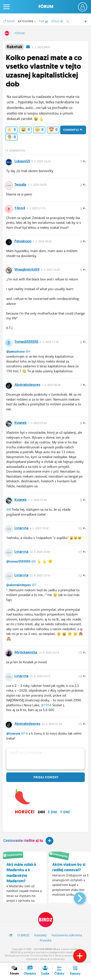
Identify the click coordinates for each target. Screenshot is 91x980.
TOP (44, 21)
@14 (24, 733)
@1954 (46, 705)
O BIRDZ (23, 935)
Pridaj (46, 777)
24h (41, 812)
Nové (9, 21)
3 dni (52, 812)
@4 (28, 351)
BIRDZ (7, 33)
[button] (76, 897)
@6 (34, 561)
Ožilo (57, 21)
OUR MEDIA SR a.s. (50, 949)
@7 (34, 585)
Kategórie (27, 21)
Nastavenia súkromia (67, 935)
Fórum (46, 7)
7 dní (65, 812)
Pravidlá (46, 940)
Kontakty (40, 935)
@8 (9, 509)
